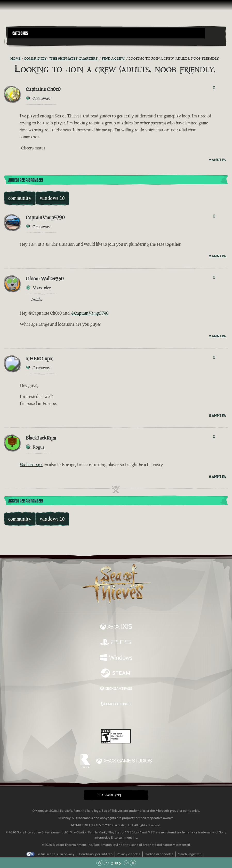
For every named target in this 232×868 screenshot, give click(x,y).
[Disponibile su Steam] (116, 674)
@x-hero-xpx (31, 465)
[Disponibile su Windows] (116, 658)
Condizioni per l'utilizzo (96, 854)
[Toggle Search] (17, 42)
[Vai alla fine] (133, 863)
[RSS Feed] (7, 59)
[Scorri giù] (126, 863)
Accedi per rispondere (26, 180)
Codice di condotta (159, 854)
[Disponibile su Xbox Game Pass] (116, 689)
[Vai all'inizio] (99, 863)
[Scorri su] (106, 863)
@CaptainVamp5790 (90, 313)
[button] (106, 33)
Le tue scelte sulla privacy (56, 854)
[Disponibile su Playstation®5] (116, 643)
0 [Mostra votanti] (214, 88)
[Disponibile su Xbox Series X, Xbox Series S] (116, 627)
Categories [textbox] (20, 33)
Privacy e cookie (129, 854)
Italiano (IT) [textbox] (109, 795)
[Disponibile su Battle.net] (116, 705)
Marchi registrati (190, 854)
